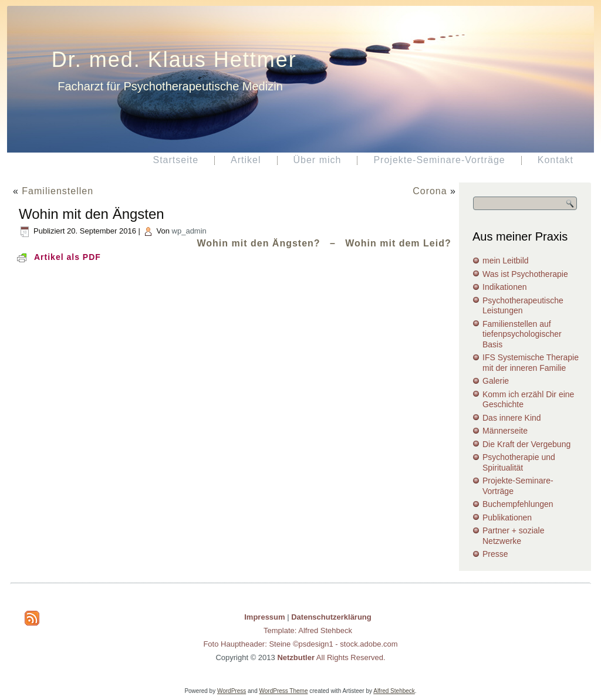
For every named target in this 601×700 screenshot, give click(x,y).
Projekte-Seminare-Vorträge (439, 160)
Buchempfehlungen (518, 504)
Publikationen (507, 518)
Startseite (175, 160)
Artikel (246, 160)
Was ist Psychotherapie (525, 274)
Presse (495, 554)
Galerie (496, 381)
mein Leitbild (506, 261)
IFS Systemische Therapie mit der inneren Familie (531, 363)
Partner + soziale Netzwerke (513, 536)
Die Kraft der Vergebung (526, 444)
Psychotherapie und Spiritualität (519, 462)
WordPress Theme (284, 691)
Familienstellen (58, 191)
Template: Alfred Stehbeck (308, 630)
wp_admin (189, 231)
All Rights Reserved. (331, 657)
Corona (430, 191)
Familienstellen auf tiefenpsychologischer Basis (522, 334)
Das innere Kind (512, 418)
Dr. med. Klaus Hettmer (174, 60)
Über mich (318, 160)
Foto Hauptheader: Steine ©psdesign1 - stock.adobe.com (300, 644)
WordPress (232, 691)
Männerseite (505, 431)
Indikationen (505, 287)
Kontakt (556, 160)
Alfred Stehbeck (394, 691)
